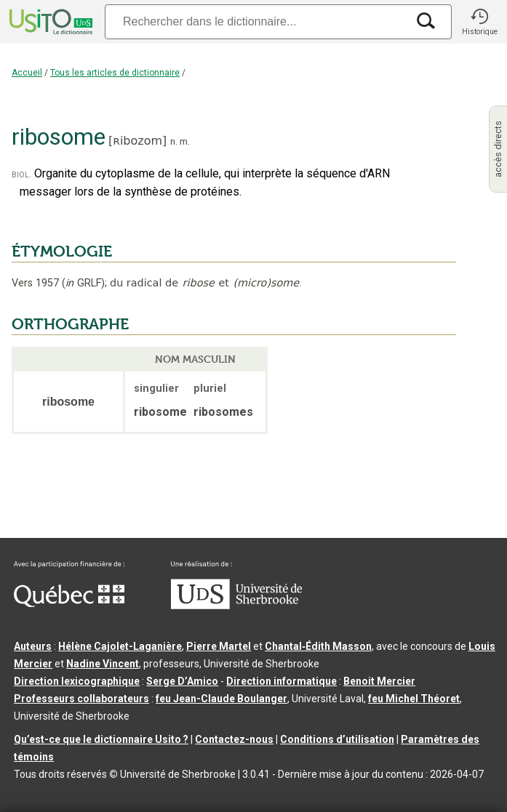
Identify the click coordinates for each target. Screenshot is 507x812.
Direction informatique (282, 681)
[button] (479, 22)
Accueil (27, 73)
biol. (21, 174)
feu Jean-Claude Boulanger (221, 699)
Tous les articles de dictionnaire (115, 73)
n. (174, 141)
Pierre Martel (219, 646)
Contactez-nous (234, 739)
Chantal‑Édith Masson (318, 646)
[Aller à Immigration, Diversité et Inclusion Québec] (69, 603)
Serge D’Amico (182, 681)
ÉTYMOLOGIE (62, 252)
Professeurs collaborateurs (81, 699)
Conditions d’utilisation (337, 739)
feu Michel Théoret (414, 699)
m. (185, 141)
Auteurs (33, 646)
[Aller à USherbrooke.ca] (236, 606)
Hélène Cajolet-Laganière (120, 646)
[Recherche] (256, 21)
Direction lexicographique (77, 681)
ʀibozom (137, 141)
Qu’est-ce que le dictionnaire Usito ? (101, 739)
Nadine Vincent (103, 664)
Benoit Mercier (379, 681)
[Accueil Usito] (49, 22)
